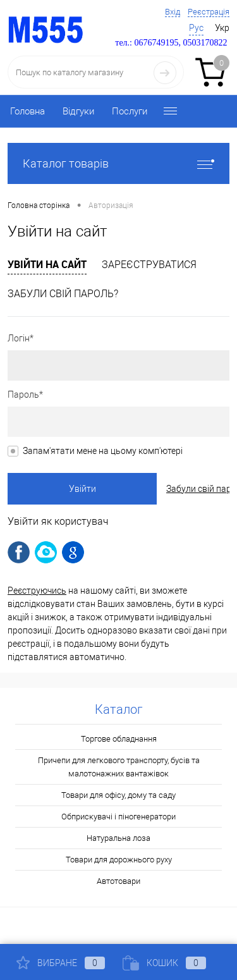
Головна (27, 111)
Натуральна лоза (118, 838)
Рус (196, 28)
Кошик (164, 963)
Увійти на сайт (47, 264)
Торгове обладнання (119, 739)
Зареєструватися (149, 265)
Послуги (130, 111)
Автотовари (118, 881)
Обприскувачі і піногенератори (118, 817)
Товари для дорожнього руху (119, 860)
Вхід (173, 12)
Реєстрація (209, 12)
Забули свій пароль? (63, 294)
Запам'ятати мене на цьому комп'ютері (103, 451)
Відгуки (78, 111)
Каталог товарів (118, 163)
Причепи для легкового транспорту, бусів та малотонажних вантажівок (119, 767)
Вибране (61, 963)
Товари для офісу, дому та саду (118, 795)
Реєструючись (37, 591)
